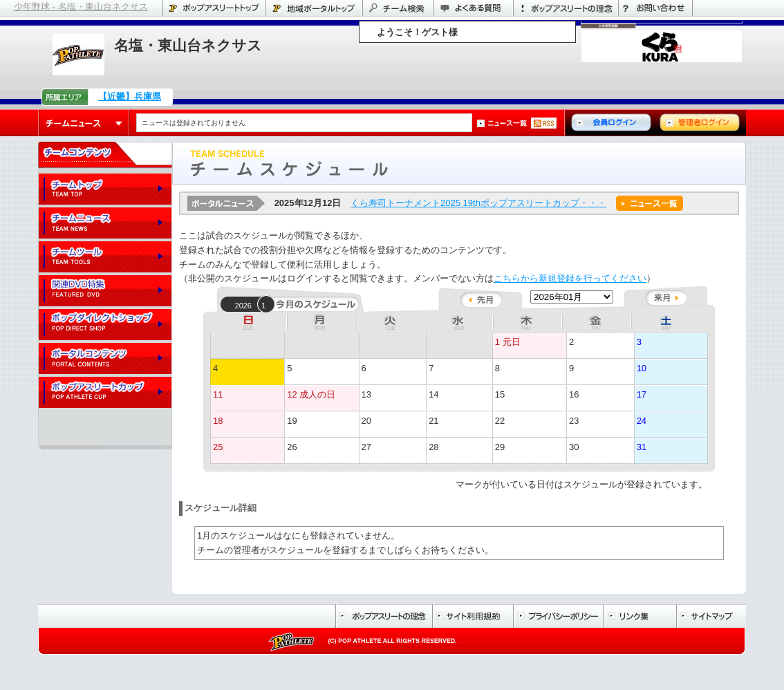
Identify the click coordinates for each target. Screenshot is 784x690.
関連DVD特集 (105, 291)
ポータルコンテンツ (105, 359)
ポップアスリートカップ (105, 393)
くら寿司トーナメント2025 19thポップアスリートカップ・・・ (478, 203)
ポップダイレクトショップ (105, 325)
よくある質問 (473, 8)
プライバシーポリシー (558, 616)
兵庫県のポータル (314, 8)
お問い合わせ (655, 8)
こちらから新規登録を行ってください (570, 278)
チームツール (105, 258)
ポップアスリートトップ (214, 8)
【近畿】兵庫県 (130, 96)
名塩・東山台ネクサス (188, 45)
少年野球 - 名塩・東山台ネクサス (81, 7)
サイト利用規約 (473, 616)
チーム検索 (398, 8)
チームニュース (84, 123)
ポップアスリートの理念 (566, 8)
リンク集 (640, 616)
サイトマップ (711, 616)
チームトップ (105, 190)
